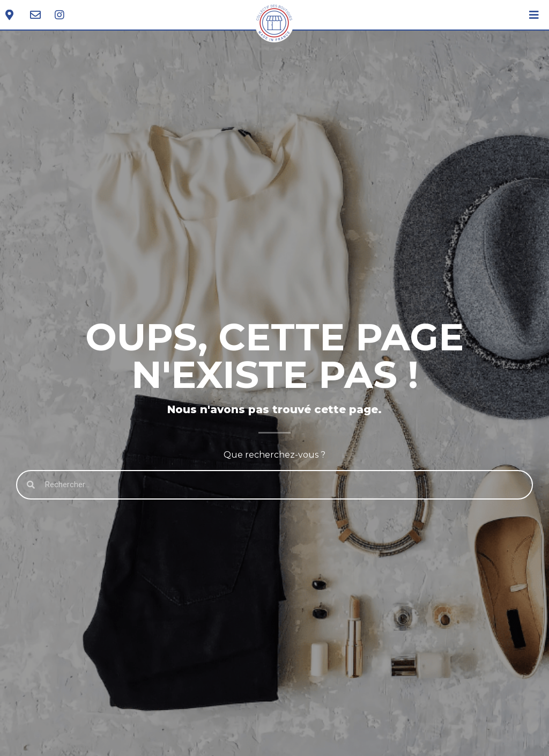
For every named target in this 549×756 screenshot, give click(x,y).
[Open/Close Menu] (534, 15)
